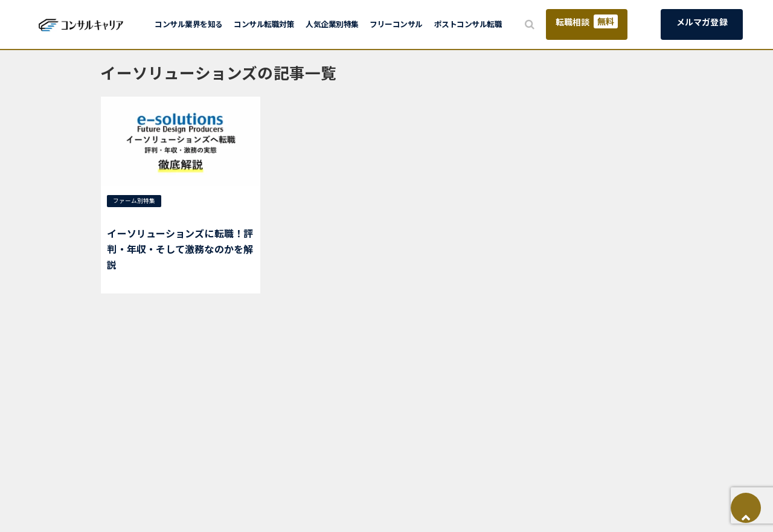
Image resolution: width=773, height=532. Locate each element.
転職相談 (587, 21)
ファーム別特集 (134, 200)
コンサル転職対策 (264, 24)
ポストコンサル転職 (468, 24)
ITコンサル (186, 200)
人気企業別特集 (332, 24)
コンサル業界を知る (189, 24)
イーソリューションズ (142, 216)
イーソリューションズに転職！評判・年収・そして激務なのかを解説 (180, 248)
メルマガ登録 (702, 22)
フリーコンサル (396, 24)
